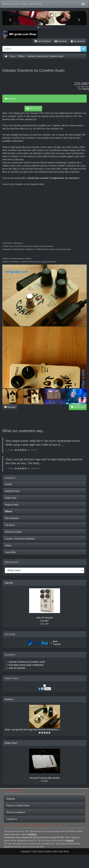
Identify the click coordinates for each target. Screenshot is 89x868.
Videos (8, 545)
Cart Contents (43, 41)
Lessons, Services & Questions (20, 539)
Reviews (10, 407)
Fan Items (10, 525)
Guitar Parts (11, 498)
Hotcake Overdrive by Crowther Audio (45, 56)
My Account (78, 41)
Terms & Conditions (16, 812)
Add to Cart (33, 109)
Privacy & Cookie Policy (18, 806)
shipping (86, 89)
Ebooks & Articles (13, 532)
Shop (13, 56)
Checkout (61, 41)
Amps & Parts (12, 505)
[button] (9, 18)
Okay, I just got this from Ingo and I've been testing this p (32, 730)
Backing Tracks (12, 491)
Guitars (8, 484)
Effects (21, 56)
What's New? (11, 743)
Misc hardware (12, 518)
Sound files (10, 552)
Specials (9, 583)
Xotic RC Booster (44, 618)
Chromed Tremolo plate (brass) (45, 778)
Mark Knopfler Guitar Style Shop (22, 4)
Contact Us (12, 819)
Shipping (11, 799)
